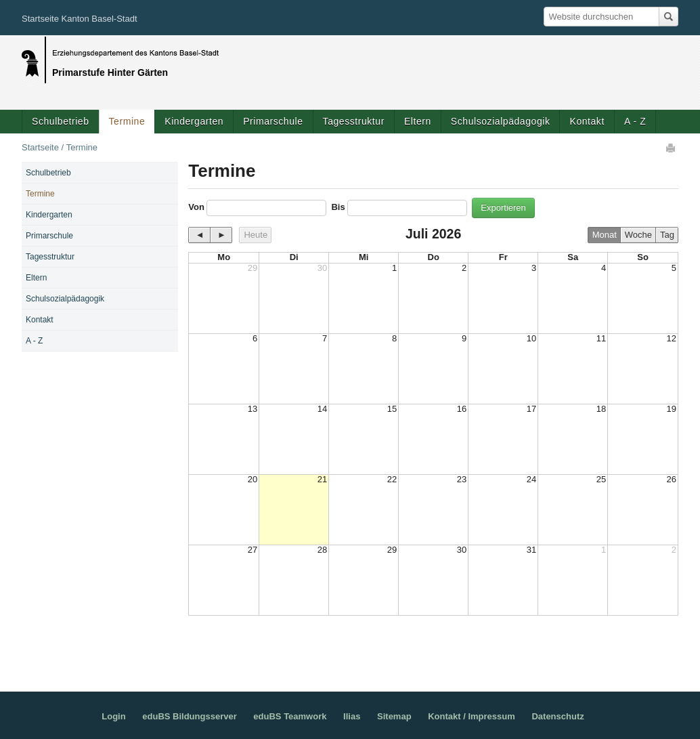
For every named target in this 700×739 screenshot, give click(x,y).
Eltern (418, 121)
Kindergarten (194, 121)
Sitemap (394, 716)
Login (113, 716)
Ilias (352, 716)
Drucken (672, 148)
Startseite (40, 147)
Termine (127, 121)
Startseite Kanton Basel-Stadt (80, 19)
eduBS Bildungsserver (189, 716)
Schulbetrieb (61, 121)
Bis (338, 207)
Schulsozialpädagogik (501, 121)
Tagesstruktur (354, 121)
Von (196, 207)
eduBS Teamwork (290, 716)
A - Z (635, 121)
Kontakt (587, 121)
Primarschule (273, 121)
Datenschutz (557, 716)
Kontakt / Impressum (472, 716)
